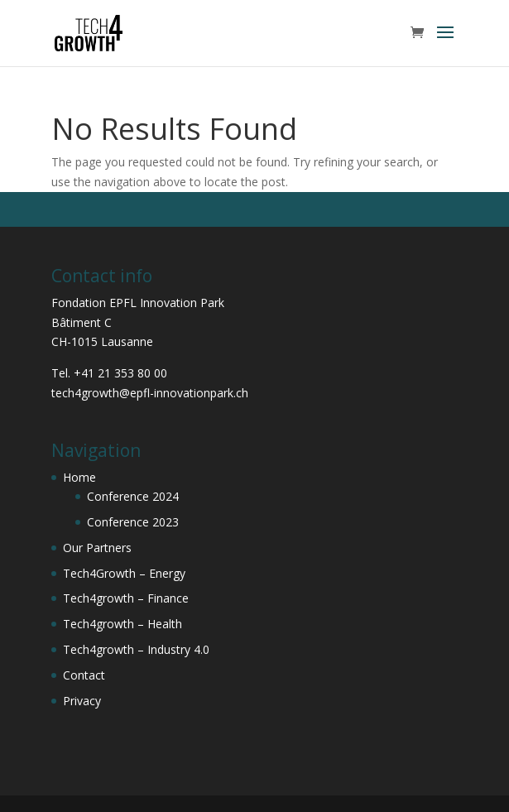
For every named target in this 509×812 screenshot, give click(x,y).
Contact (84, 675)
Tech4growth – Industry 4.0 (136, 649)
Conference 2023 (133, 522)
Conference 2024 (133, 496)
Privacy (82, 701)
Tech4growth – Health (122, 624)
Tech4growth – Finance (126, 598)
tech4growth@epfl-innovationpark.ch (150, 393)
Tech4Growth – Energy (124, 573)
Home (79, 477)
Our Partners (97, 548)
